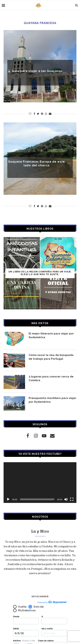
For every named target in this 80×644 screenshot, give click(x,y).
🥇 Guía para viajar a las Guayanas (35, 71)
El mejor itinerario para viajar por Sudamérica (51, 335)
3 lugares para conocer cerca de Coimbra (51, 378)
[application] (40, 483)
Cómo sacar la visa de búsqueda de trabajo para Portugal (51, 357)
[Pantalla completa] (72, 499)
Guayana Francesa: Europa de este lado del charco (37, 163)
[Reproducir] (8, 499)
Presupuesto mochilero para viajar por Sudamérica (52, 400)
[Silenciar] (66, 499)
